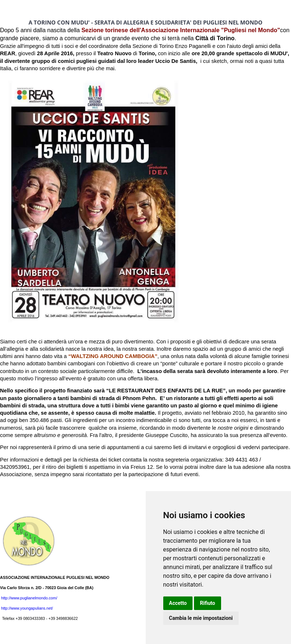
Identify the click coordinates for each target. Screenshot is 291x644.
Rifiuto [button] (208, 603)
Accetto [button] (178, 603)
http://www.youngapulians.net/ (27, 608)
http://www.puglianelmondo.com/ (29, 598)
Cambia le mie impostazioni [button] (201, 618)
